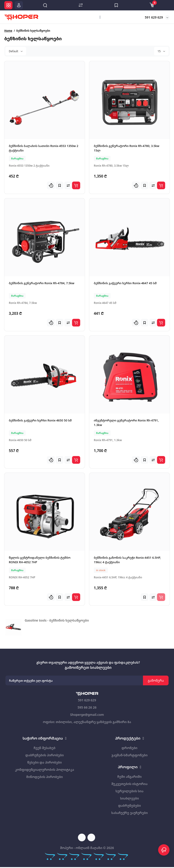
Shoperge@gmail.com (87, 715)
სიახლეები (129, 798)
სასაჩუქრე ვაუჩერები (129, 813)
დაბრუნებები (129, 805)
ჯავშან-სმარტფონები (130, 755)
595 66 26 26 (87, 707)
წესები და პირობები (44, 762)
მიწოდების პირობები (45, 777)
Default (16, 51)
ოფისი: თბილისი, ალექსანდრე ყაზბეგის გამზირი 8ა (87, 722)
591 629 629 (153, 17)
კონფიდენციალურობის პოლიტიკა (45, 770)
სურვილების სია (129, 791)
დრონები (130, 748)
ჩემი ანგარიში (129, 777)
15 (161, 51)
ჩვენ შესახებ (44, 748)
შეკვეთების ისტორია (129, 784)
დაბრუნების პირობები (45, 755)
